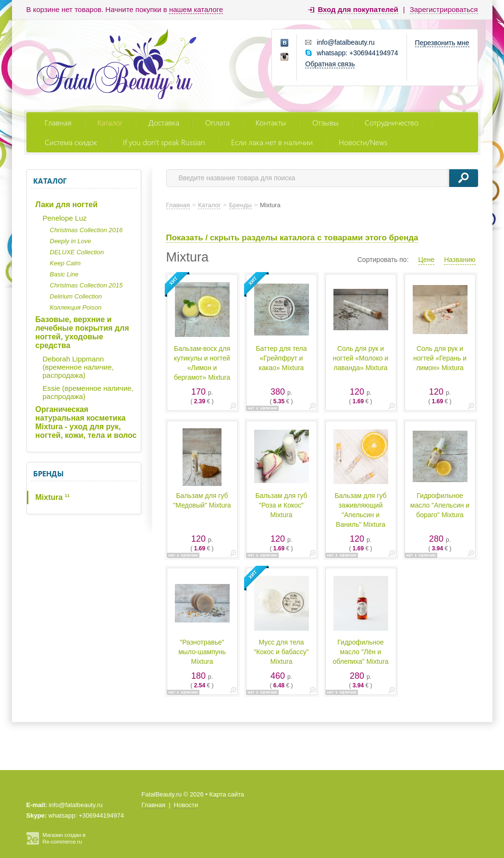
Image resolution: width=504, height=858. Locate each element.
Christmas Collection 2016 (86, 230)
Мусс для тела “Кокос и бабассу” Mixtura (282, 652)
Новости (186, 805)
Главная (58, 122)
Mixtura (53, 497)
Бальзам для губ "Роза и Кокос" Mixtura (281, 505)
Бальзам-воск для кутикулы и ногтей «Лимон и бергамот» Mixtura (202, 363)
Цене (427, 260)
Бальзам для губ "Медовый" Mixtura (202, 500)
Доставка (164, 122)
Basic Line (64, 274)
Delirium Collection (76, 296)
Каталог (110, 122)
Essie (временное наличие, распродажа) (88, 392)
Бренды (48, 473)
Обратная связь (330, 64)
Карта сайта (227, 794)
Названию (460, 260)
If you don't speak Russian (164, 142)
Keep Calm (65, 263)
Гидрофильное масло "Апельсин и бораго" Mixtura (440, 505)
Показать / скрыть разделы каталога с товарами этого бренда (292, 238)
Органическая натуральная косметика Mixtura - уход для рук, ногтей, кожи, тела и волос (86, 422)
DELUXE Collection (77, 252)
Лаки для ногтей (67, 205)
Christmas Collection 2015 (86, 285)
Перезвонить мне (442, 43)
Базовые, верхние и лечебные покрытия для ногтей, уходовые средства (82, 332)
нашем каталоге (196, 9)
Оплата (217, 122)
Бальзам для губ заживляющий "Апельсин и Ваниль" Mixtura (360, 510)
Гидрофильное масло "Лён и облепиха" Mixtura (361, 652)
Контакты (271, 122)
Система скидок (71, 142)
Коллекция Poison (76, 307)
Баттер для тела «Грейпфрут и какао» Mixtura (281, 358)
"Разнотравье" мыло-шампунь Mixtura (202, 652)
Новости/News (363, 142)
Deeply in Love (71, 241)
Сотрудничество (392, 122)
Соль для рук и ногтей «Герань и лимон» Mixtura (440, 358)
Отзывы (326, 122)
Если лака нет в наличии (272, 142)
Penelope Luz (65, 218)
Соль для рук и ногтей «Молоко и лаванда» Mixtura (361, 358)
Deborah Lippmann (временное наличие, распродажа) (78, 367)
